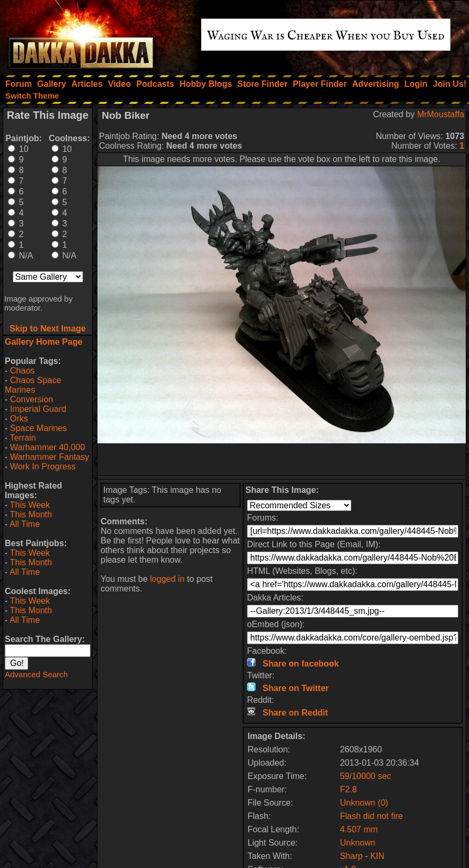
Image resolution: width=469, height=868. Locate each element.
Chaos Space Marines (33, 385)
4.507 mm (359, 829)
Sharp (351, 856)
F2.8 (348, 789)
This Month (31, 514)
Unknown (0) (364, 803)
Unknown (357, 843)
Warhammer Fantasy (50, 457)
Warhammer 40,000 (48, 447)
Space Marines (39, 428)
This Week (30, 505)
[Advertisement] (282, 459)
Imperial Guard (38, 409)
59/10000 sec (365, 776)
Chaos (22, 371)
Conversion (32, 399)
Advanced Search (36, 674)
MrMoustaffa (441, 114)
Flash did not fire (371, 816)
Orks (19, 419)
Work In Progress (43, 467)
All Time (25, 524)
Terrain (23, 438)
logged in (167, 579)
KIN (377, 856)
